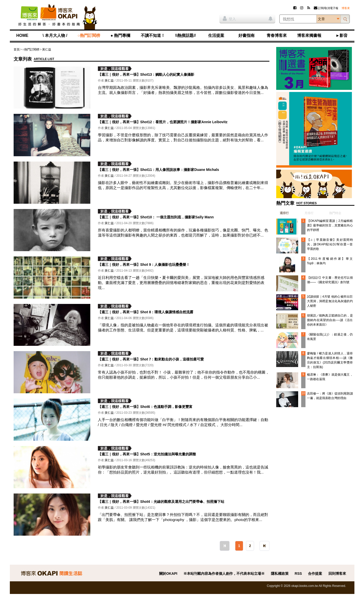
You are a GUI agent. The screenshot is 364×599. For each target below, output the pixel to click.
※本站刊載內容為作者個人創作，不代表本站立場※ (224, 574)
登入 (229, 18)
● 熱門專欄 (120, 35)
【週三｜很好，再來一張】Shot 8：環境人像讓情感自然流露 (146, 312)
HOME (22, 35)
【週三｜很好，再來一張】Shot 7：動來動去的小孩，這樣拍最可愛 (151, 359)
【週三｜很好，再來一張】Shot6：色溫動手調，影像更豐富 (145, 407)
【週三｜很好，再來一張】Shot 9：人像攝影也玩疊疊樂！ (144, 265)
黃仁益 (47, 49)
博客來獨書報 (309, 35)
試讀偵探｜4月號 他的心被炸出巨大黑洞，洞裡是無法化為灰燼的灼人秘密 (330, 301)
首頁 (17, 49)
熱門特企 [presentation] (335, 213)
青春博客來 (277, 35)
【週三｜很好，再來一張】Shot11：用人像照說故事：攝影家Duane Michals (159, 170)
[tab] (283, 213)
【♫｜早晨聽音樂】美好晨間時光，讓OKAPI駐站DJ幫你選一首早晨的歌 (330, 244)
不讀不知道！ (153, 35)
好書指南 (246, 35)
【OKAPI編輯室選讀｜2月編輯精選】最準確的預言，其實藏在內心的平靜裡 (330, 225)
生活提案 (216, 35)
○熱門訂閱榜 (89, 35)
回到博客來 (337, 574)
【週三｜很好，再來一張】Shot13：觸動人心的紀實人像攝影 (146, 74)
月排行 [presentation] (309, 213)
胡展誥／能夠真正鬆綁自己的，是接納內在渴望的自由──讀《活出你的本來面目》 (330, 320)
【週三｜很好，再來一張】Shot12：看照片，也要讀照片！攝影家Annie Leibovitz (163, 122)
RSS (298, 574)
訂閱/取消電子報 (326, 8)
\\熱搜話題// (185, 35)
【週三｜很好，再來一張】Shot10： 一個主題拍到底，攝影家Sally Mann (156, 217)
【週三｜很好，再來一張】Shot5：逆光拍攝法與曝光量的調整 (147, 454)
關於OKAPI (168, 574)
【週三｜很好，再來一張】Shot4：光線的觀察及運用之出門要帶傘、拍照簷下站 (161, 502)
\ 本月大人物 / (55, 35)
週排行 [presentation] (284, 213)
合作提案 (315, 574)
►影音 (342, 35)
